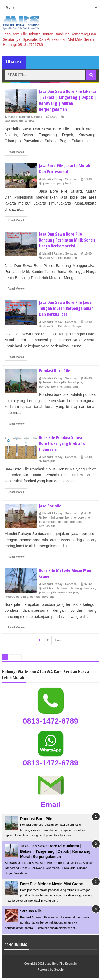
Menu (14, 62)
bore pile (60, 382)
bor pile (71, 517)
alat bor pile (51, 588)
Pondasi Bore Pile (55, 371)
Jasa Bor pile (50, 506)
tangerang (71, 387)
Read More (16, 152)
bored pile (75, 382)
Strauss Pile (31, 911)
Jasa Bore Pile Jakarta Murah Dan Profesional (65, 169)
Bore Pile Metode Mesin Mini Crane (52, 884)
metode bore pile (16, 597)
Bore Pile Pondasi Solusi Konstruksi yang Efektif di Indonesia (63, 443)
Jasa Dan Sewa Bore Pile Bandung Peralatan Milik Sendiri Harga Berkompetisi (68, 240)
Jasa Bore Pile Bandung (60, 258)
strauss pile (47, 526)
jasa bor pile (48, 522)
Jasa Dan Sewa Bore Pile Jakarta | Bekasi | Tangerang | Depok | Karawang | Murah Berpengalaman (68, 100)
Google (59, 969)
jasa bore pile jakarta (19, 121)
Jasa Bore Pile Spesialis (61, 964)
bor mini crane (53, 517)
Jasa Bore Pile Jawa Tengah (63, 326)
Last (59, 640)
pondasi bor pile (50, 387)
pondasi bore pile (42, 597)
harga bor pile (85, 588)
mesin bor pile (68, 592)
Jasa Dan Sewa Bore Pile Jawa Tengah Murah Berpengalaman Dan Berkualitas (66, 308)
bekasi (48, 382)
